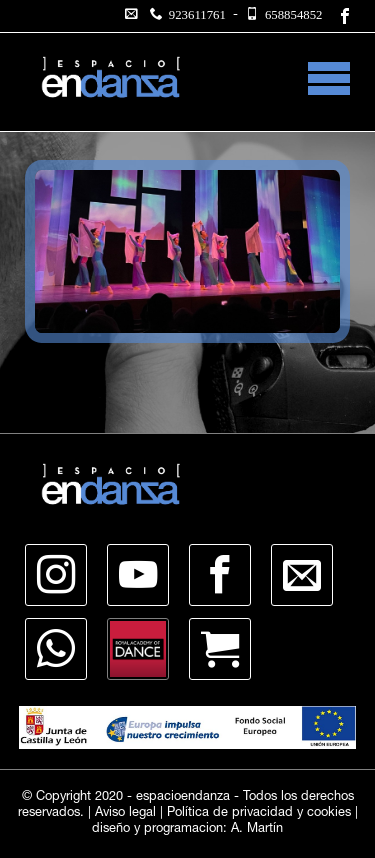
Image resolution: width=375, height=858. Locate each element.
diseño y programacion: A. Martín (187, 829)
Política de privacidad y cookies (259, 813)
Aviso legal (125, 813)
